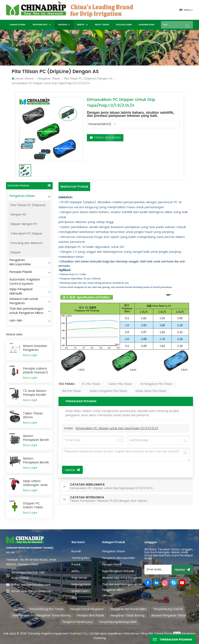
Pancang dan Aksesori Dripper (26, 248)
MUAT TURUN (102, 25)
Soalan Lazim (124, 25)
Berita (81, 25)
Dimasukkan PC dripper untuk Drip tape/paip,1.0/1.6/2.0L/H (117, 428)
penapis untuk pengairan (87, 609)
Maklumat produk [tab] (74, 187)
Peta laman (79, 578)
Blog (74, 598)
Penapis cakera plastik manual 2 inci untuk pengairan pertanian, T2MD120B (35, 370)
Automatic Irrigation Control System (25, 282)
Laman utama (17, 25)
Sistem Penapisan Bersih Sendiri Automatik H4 (36, 438)
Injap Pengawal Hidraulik (21, 291)
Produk (63, 25)
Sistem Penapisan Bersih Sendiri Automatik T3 (36, 460)
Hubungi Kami (146, 25)
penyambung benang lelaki (118, 622)
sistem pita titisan (120, 384)
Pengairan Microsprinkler (20, 262)
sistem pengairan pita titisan (108, 391)
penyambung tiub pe (168, 609)
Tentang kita (40, 25)
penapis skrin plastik (91, 615)
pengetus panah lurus (78, 622)
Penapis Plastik (21, 272)
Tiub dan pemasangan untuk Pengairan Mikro (26, 311)
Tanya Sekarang (105, 138)
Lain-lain (16, 320)
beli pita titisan (72, 391)
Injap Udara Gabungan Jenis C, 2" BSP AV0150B (36, 483)
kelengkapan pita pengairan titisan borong (42, 615)
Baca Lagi (30, 355)
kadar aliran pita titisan (151, 391)
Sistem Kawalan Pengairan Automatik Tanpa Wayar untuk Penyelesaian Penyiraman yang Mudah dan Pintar (36, 348)
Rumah (76, 551)
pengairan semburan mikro (129, 609)
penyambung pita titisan (47, 609)
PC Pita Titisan (91, 384)
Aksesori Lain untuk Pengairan (24, 301)
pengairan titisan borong (128, 615)
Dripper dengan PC (24, 224)
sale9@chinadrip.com (36, 585)
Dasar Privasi (165, 634)
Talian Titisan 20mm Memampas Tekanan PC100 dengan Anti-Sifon (35, 415)
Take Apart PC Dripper (26, 233)
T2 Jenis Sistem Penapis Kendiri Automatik (35, 393)
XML (150, 634)
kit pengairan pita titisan (157, 384)
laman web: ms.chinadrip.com (32, 591)
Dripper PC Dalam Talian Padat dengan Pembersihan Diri (36, 505)
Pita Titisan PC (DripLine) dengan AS (88, 79)
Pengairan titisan (49, 79)
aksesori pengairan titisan (169, 615)
